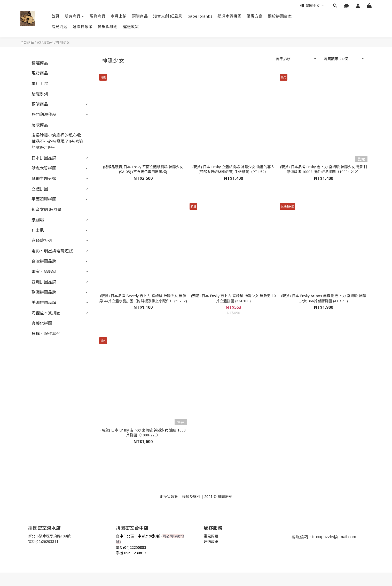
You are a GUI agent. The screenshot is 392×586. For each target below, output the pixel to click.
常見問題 (59, 27)
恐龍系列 (40, 94)
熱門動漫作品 (44, 114)
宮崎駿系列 (45, 42)
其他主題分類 (44, 179)
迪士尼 (38, 230)
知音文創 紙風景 (168, 16)
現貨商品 (98, 16)
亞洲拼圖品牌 (44, 282)
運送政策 (131, 27)
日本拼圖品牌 (44, 158)
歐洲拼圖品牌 (44, 292)
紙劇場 (38, 220)
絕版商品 (40, 125)
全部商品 (27, 42)
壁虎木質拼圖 (229, 16)
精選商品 (40, 63)
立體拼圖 (40, 189)
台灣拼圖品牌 (44, 261)
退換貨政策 (83, 27)
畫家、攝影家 (44, 272)
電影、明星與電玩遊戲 (52, 251)
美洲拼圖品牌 (44, 303)
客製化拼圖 (42, 323)
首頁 (55, 16)
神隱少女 (63, 42)
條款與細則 (108, 27)
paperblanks (200, 16)
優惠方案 (255, 16)
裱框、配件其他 (46, 334)
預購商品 (140, 16)
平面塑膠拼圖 (44, 199)
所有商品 (75, 16)
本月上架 (119, 16)
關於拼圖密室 (280, 16)
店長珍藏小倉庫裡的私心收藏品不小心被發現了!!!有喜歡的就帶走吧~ (57, 141)
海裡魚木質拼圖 (46, 313)
